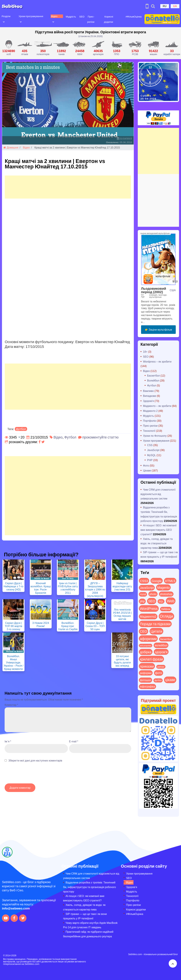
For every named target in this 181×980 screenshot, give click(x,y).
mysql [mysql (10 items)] (143, 594)
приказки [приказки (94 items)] (147, 666)
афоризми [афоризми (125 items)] (148, 639)
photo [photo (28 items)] (153, 594)
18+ (145, 352)
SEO (82, 16)
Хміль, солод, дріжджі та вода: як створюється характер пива (157, 543)
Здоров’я (132, 887)
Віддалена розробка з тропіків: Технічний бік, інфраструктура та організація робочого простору (90, 887)
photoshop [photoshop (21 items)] (166, 594)
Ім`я (8, 741)
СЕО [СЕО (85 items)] (144, 631)
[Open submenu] (4, 22)
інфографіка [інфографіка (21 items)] (148, 686)
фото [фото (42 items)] (159, 673)
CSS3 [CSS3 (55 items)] (144, 581)
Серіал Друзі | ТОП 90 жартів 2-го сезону (13, 626)
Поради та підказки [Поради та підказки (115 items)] (155, 624)
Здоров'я (148, 401)
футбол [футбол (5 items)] (158, 680)
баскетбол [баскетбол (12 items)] (166, 639)
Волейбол (153, 380)
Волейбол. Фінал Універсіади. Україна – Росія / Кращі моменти (13, 662)
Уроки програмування (31, 16)
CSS (150, 445)
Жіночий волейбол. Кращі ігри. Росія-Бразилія (41, 588)
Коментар (11, 705)
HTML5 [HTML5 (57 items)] (170, 581)
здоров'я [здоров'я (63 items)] (161, 652)
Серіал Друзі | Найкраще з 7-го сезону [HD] (13, 586)
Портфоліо (150, 421)
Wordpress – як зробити (157, 361)
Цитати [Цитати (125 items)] (156, 631)
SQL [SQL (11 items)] (161, 601)
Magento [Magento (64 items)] (163, 587)
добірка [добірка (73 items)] (146, 652)
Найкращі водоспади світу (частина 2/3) (122, 586)
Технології (149, 431)
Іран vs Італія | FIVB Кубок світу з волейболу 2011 (68, 588)
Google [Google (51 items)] (157, 581)
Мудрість (71, 16)
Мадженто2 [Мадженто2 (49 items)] (148, 616)
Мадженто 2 (150, 411)
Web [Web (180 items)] (171, 601)
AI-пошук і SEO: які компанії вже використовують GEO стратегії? (159, 530)
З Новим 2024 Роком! (41, 624)
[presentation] (30, 775)
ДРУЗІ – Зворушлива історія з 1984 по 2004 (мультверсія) (95, 589)
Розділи (6, 16)
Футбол (70, 437)
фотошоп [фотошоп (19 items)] (145, 680)
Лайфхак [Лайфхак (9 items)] (166, 609)
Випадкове (150, 396)
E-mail (74, 741)
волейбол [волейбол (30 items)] (161, 645)
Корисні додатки (136, 909)
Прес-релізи (150, 426)
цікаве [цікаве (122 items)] (170, 680)
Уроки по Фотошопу (155, 436)
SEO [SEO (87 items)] (152, 601)
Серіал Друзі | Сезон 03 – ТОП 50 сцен (95, 626)
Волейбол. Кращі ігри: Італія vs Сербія (68, 626)
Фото (146, 465)
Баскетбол (153, 375)
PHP (150, 460)
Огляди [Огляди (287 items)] (166, 616)
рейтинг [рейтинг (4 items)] (161, 667)
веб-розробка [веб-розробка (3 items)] (146, 645)
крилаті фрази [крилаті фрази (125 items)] (151, 659)
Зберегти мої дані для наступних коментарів (35, 760)
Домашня (11, 147)
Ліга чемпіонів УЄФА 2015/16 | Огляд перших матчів (122, 614)
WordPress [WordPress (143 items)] (149, 608)
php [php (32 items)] (142, 601)
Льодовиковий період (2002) (154, 290)
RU (165, 6)
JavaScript (153, 450)
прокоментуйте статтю (100, 437)
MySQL (151, 455)
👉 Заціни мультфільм (158, 329)
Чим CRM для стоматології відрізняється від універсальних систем (158, 494)
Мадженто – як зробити (157, 406)
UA (175, 6)
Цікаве (147, 470)
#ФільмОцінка (134, 16)
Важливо (148, 391)
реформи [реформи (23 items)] (146, 673)
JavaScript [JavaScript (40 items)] (147, 588)
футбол (21, 429)
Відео (54, 16)
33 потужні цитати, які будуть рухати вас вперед (122, 661)
